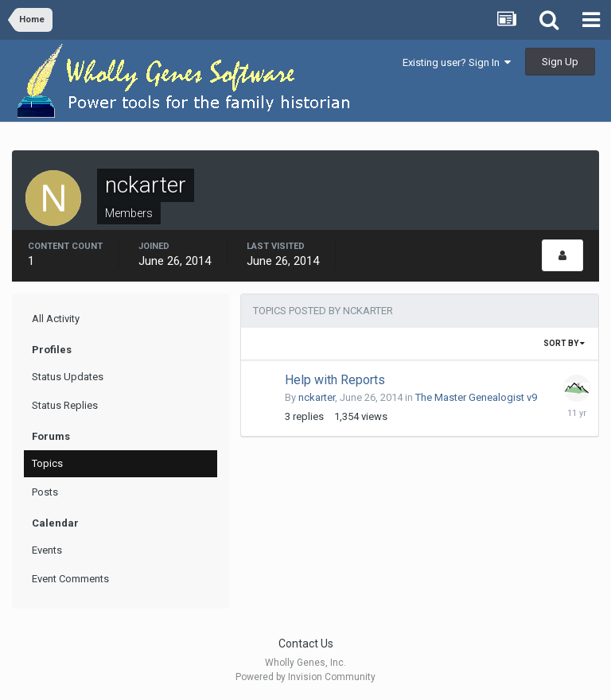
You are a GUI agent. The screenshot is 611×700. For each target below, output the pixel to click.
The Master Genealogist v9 (476, 397)
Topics (47, 463)
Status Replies (65, 405)
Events (47, 550)
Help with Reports (335, 380)
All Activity (56, 319)
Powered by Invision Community (305, 677)
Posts (45, 492)
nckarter (317, 397)
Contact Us (306, 644)
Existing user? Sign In (457, 62)
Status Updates (68, 377)
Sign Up (560, 62)
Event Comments (70, 579)
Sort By (564, 343)
